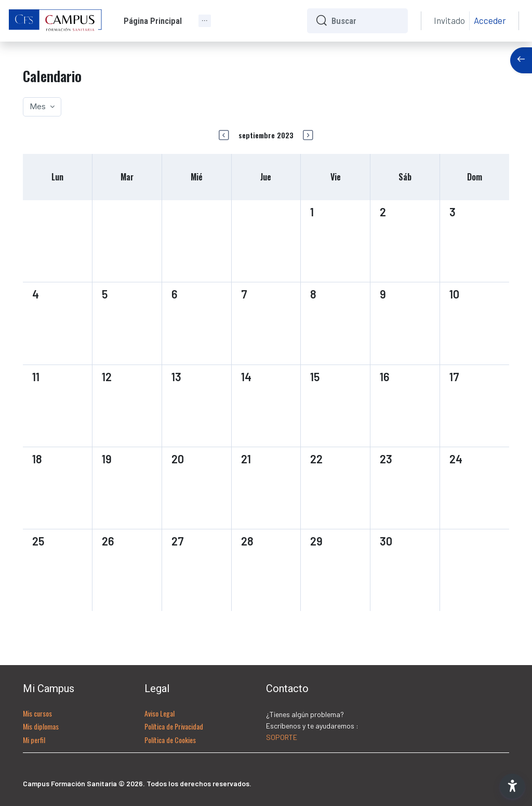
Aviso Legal (159, 713)
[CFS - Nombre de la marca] (56, 21)
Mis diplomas (41, 726)
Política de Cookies (170, 740)
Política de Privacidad (174, 726)
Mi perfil (34, 740)
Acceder (490, 20)
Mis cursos (37, 713)
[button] (512, 786)
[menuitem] (205, 21)
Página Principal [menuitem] (153, 21)
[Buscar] (365, 21)
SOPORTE (282, 737)
